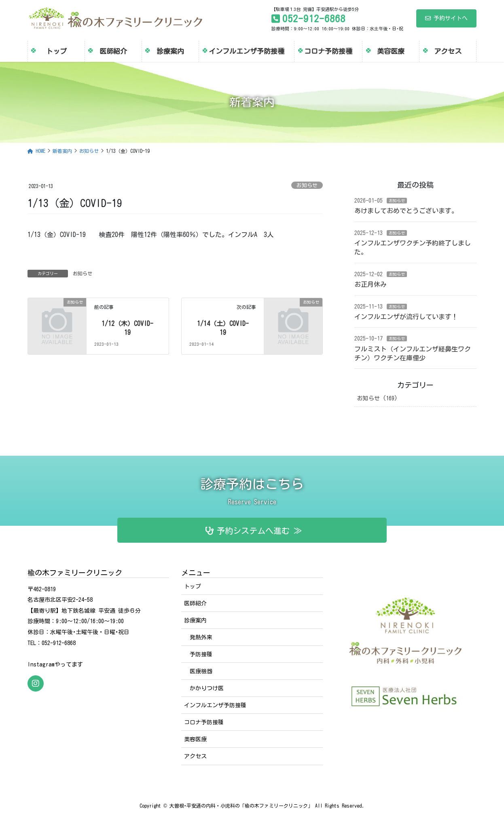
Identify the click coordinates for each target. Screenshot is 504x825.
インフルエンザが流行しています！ (406, 317)
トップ (193, 586)
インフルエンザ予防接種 (215, 705)
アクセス (195, 756)
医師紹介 (195, 603)
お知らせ (307, 185)
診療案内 (195, 620)
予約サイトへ (446, 18)
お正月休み (371, 284)
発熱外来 (201, 637)
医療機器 (201, 671)
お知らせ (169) (377, 398)
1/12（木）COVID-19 (127, 328)
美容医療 (195, 739)
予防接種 (201, 654)
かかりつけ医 (207, 688)
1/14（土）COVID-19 (223, 328)
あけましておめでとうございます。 (406, 211)
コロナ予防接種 (204, 722)
